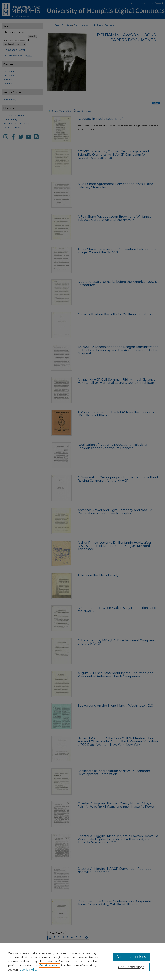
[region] (82, 961)
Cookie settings (50, 966)
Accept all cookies (131, 957)
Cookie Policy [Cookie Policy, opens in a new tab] (28, 970)
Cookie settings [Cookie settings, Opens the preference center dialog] (131, 967)
